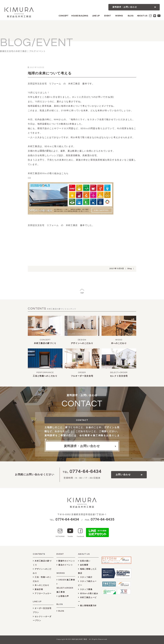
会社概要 (83, 565)
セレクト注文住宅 (119, 376)
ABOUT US (142, 16)
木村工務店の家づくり (45, 343)
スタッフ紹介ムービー (87, 583)
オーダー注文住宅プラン (42, 610)
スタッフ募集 (85, 589)
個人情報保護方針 (87, 606)
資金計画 (38, 589)
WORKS (119, 16)
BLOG (131, 16)
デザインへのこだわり (82, 343)
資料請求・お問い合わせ (125, 7)
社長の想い (84, 561)
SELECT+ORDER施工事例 (65, 588)
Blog (130, 269)
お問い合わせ (123, 475)
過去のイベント (65, 565)
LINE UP (96, 16)
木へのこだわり (119, 343)
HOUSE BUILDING (80, 16)
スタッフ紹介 (85, 577)
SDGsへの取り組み (88, 594)
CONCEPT (63, 16)
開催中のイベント (66, 561)
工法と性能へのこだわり (45, 376)
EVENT (107, 16)
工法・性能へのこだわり (42, 579)
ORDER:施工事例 (66, 580)
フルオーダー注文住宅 (82, 376)
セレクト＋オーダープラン (42, 619)
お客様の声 (63, 596)
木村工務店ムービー (87, 600)
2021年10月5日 (117, 269)
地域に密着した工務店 (87, 571)
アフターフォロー (42, 594)
